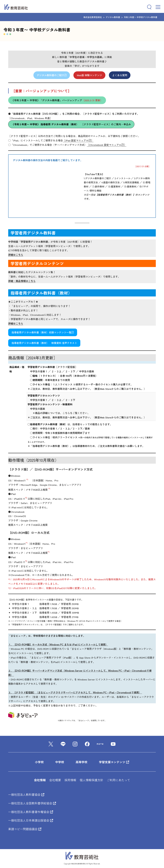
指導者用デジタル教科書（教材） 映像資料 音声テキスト (44, 343)
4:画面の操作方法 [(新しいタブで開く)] (111, 182)
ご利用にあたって (118, 780)
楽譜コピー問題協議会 (25, 829)
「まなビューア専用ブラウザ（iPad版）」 (52, 657)
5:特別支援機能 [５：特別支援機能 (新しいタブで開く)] (131, 182)
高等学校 (81, 762)
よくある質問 (120, 75)
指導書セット (80, 424)
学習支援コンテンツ (114, 762)
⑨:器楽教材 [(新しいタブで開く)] (130, 186)
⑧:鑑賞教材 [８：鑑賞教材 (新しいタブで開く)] (114, 186)
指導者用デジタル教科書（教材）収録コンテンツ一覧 (43, 332)
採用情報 (70, 780)
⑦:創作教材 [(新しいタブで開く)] (98, 186)
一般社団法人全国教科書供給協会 (32, 803)
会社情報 (40, 780)
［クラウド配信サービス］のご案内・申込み (71, 124)
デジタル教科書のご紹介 (52, 75)
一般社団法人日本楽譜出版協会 (31, 820)
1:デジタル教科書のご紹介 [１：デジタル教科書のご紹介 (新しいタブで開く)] (97, 178)
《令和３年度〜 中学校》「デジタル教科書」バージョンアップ (57, 100)
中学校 (60, 762)
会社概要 (55, 780)
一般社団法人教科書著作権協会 (31, 812)
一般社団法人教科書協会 (26, 795)
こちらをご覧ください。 (76, 413)
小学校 (39, 762)
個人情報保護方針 (91, 780)
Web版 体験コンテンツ (89, 75)
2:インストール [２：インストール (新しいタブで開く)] (123, 178)
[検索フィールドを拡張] (148, 7)
